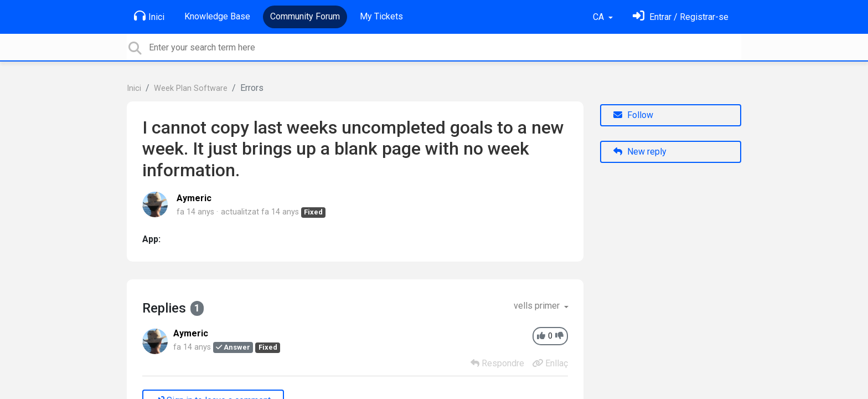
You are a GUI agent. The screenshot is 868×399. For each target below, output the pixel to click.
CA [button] (600, 17)
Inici (149, 16)
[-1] (559, 336)
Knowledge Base (217, 16)
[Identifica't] (681, 17)
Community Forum (305, 16)
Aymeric (194, 198)
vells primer (538, 306)
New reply (640, 152)
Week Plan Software (191, 88)
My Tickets (381, 16)
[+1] (541, 336)
